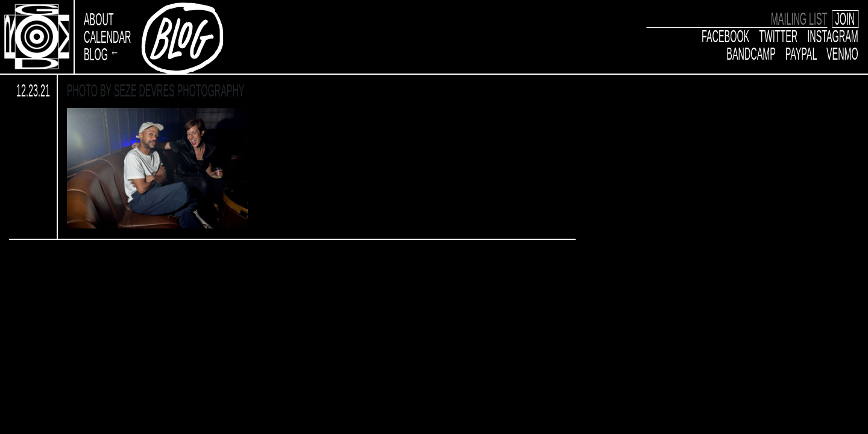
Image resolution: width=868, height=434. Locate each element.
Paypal (801, 54)
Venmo (842, 54)
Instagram (833, 37)
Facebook (725, 37)
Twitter (779, 37)
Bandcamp (751, 54)
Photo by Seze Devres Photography (156, 90)
